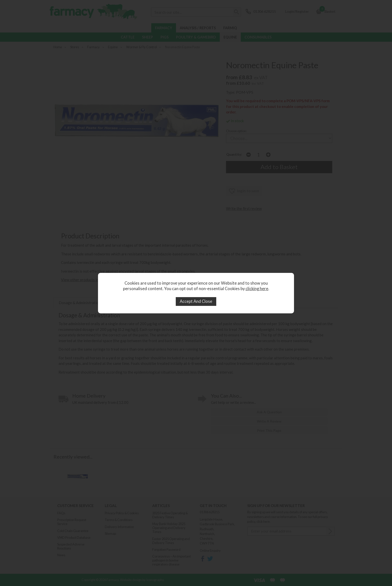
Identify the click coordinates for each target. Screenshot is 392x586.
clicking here (257, 289)
